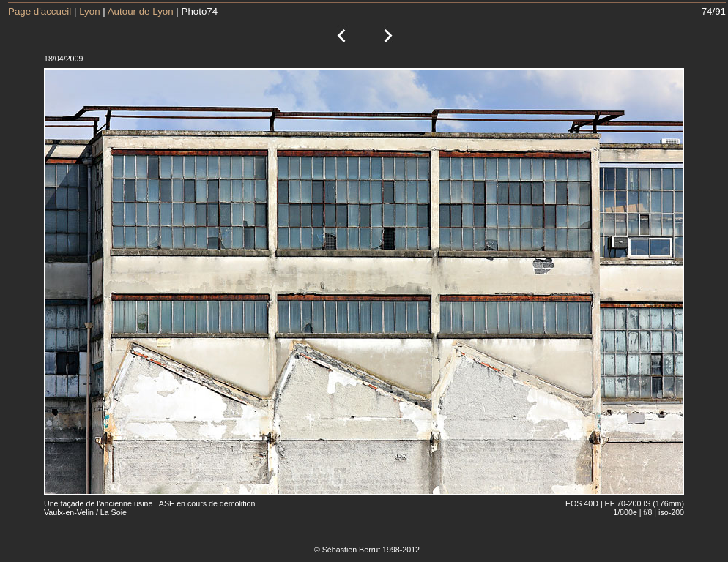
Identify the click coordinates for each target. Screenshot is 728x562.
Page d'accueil (40, 11)
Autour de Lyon (141, 11)
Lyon (89, 11)
